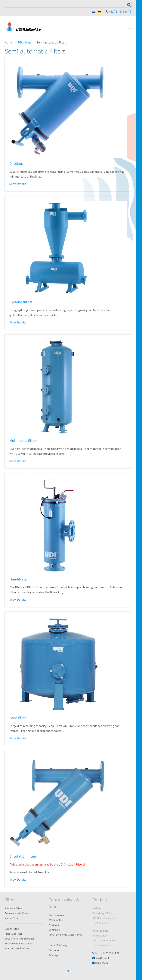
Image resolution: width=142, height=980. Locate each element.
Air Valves (54, 925)
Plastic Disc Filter (13, 934)
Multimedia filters (23, 440)
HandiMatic (18, 579)
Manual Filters (12, 918)
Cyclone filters (21, 302)
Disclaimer (54, 950)
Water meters (56, 920)
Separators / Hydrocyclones (19, 939)
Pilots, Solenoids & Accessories (65, 935)
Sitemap (53, 955)
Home (9, 42)
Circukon (16, 163)
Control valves (56, 915)
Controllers (54, 930)
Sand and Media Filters (17, 948)
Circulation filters (23, 856)
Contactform (102, 963)
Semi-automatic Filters (17, 913)
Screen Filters (12, 929)
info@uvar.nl (102, 958)
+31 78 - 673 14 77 (120, 11)
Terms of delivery (58, 945)
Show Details (18, 184)
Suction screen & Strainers (19, 944)
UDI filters (25, 42)
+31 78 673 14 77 (110, 953)
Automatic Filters (13, 908)
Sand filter (18, 718)
